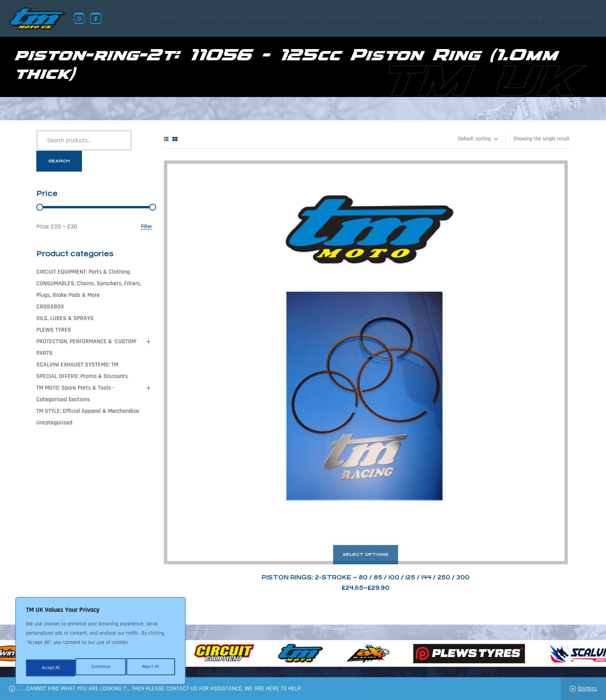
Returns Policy (187, 663)
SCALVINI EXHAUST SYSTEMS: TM (77, 365)
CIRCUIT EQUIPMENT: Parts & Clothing (83, 272)
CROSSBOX (50, 307)
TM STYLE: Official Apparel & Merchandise (88, 411)
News (254, 663)
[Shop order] (477, 139)
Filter (147, 227)
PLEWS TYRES (54, 330)
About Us (228, 663)
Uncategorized (54, 423)
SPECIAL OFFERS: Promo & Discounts (82, 376)
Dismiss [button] (587, 689)
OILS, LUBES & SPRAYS (65, 318)
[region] (100, 644)
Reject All (101, 668)
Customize (50, 668)
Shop (276, 663)
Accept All (151, 668)
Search (59, 161)
